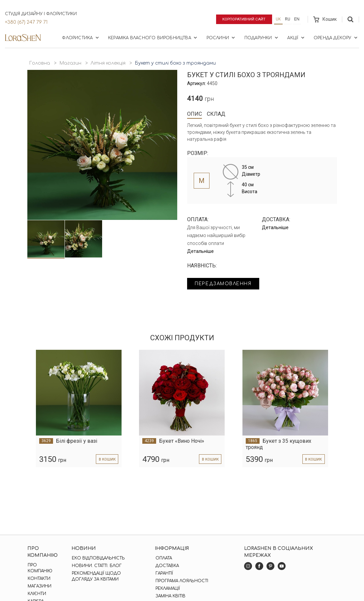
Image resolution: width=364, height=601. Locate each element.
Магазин (70, 63)
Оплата (163, 558)
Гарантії (164, 573)
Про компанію (40, 568)
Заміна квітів (170, 596)
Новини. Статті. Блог (96, 566)
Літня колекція (108, 63)
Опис (195, 114)
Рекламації (167, 588)
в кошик (106, 460)
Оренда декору (336, 38)
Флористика (81, 38)
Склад (216, 114)
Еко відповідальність (98, 558)
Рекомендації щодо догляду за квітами (96, 576)
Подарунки (262, 38)
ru (288, 19)
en (297, 19)
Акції (296, 38)
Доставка (167, 566)
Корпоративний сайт (243, 19)
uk (278, 19)
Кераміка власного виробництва (153, 38)
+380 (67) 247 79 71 (26, 22)
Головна (40, 63)
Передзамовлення (226, 284)
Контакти (39, 579)
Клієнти (37, 594)
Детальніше (200, 251)
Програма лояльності (181, 581)
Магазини (39, 586)
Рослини (222, 38)
